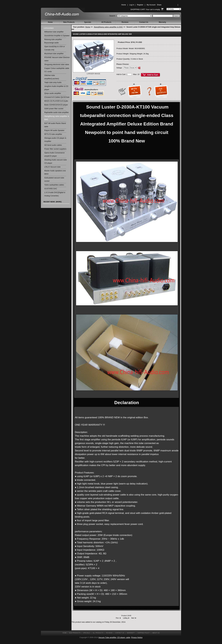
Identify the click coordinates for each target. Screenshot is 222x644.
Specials (88, 22)
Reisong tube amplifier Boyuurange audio (53, 41)
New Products (69, 22)
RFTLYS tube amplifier (53, 134)
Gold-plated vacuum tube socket (54, 179)
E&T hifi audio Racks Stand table (55, 125)
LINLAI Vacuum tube (52, 167)
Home (124, 5)
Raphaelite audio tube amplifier (56, 112)
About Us (156, 633)
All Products (106, 22)
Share (159, 5)
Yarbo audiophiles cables (54, 185)
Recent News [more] (53, 202)
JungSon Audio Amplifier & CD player (56, 88)
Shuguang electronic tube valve (57, 64)
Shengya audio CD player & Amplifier (55, 140)
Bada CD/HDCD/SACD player (56, 105)
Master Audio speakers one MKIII (55, 172)
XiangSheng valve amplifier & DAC (108, 27)
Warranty (162, 22)
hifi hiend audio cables (53, 145)
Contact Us (144, 22)
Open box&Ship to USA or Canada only (55, 48)
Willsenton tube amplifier (54, 32)
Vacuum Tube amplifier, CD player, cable (114, 637)
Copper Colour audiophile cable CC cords (57, 70)
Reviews (125, 22)
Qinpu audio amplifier (53, 93)
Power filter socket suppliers (55, 149)
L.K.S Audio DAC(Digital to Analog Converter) (55, 194)
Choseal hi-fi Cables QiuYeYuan (57, 97)
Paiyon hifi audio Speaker (54, 130)
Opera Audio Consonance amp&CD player (54, 154)
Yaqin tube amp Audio (53, 82)
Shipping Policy (143, 633)
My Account (151, 5)
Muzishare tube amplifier (54, 54)
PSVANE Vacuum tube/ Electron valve (57, 59)
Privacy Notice (137, 637)
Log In (132, 5)
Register (140, 5)
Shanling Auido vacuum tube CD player (55, 161)
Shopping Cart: (138, 9)
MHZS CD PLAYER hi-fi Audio (56, 101)
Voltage (119, 68)
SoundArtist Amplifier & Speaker (57, 36)
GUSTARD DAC (51, 189)
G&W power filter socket (54, 109)
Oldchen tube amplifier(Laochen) (52, 77)
